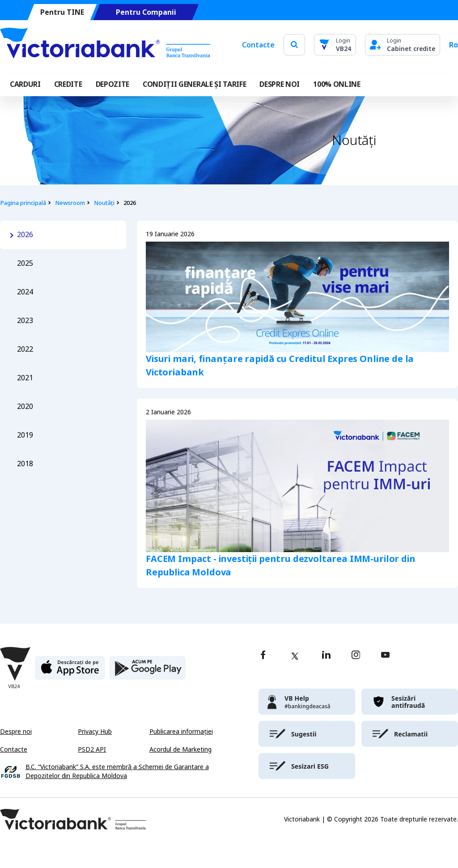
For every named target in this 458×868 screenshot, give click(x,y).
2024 (25, 292)
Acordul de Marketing (180, 749)
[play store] (148, 671)
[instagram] (356, 656)
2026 (25, 235)
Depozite (112, 84)
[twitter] (295, 656)
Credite (68, 84)
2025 (25, 263)
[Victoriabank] (105, 45)
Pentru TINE (62, 12)
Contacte (258, 45)
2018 (25, 464)
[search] (294, 45)
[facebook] (263, 656)
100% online (337, 84)
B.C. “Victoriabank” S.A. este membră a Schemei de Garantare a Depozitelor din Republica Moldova (117, 772)
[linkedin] (326, 656)
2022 (25, 349)
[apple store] (70, 671)
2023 (25, 321)
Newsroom (70, 203)
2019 (25, 435)
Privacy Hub (95, 732)
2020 (25, 406)
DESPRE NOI (280, 84)
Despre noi (16, 732)
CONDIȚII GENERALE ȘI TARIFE (194, 84)
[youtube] (385, 656)
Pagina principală (23, 203)
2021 (25, 378)
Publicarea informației (181, 732)
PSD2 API (92, 749)
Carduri (25, 84)
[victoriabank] (307, 702)
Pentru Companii (146, 12)
